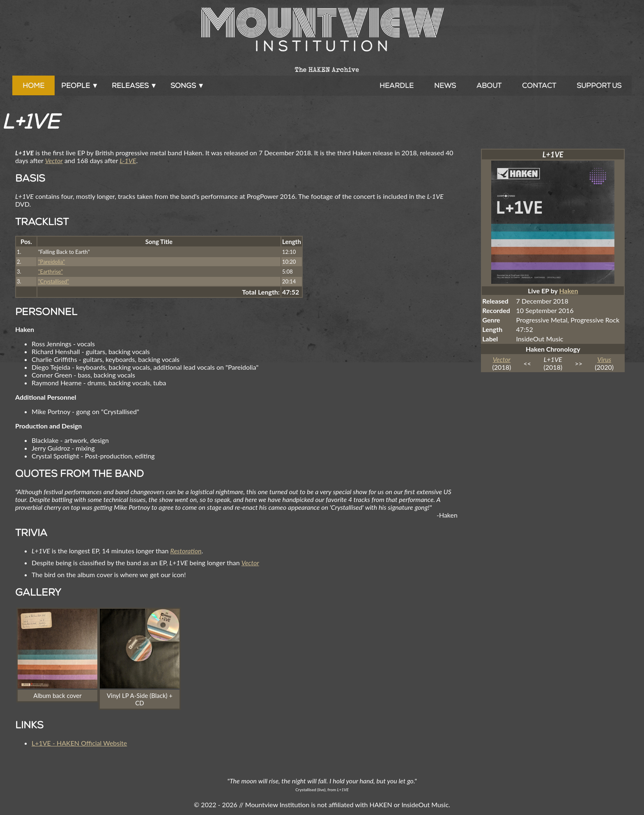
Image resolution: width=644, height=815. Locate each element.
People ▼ (80, 85)
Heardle (397, 85)
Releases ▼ (135, 85)
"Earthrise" (51, 272)
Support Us (599, 85)
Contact (539, 85)
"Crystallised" (54, 281)
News (445, 85)
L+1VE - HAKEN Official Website (79, 743)
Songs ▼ (187, 85)
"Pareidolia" (52, 262)
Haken (568, 291)
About (489, 85)
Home (33, 85)
